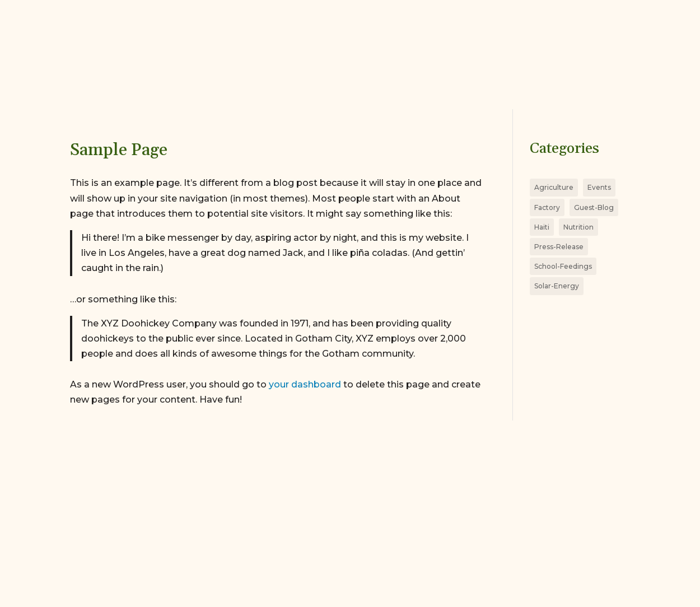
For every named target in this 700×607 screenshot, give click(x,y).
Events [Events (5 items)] (599, 187)
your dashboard (305, 384)
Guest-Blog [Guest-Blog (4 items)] (594, 207)
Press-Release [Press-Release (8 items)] (559, 247)
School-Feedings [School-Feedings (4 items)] (563, 266)
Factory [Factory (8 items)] (547, 207)
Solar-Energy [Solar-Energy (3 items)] (557, 286)
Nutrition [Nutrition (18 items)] (578, 227)
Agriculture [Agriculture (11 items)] (554, 187)
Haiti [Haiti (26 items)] (542, 227)
